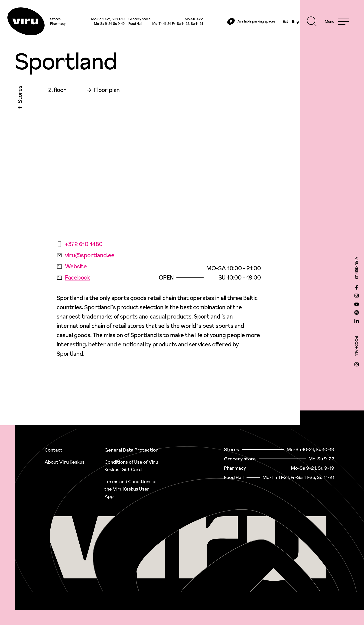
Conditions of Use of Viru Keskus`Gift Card (131, 466)
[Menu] (337, 21)
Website (72, 266)
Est (286, 21)
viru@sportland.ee (86, 255)
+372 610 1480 (80, 244)
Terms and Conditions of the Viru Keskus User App (131, 489)
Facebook (73, 278)
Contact (54, 450)
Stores (20, 96)
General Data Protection (131, 450)
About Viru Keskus (65, 462)
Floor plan (107, 90)
